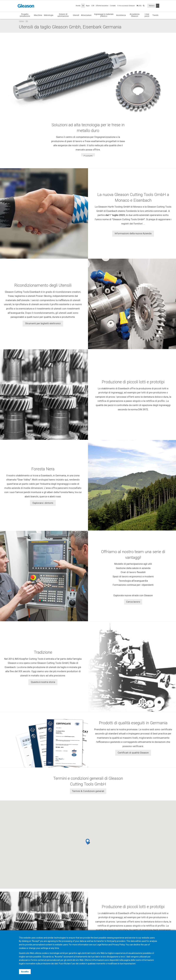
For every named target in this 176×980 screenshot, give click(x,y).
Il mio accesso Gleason (126, 6)
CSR (93, 6)
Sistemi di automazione (63, 15)
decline (137, 945)
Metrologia (49, 15)
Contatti (113, 6)
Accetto (25, 972)
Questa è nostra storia (43, 682)
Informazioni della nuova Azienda (133, 233)
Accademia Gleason (135, 15)
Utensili (76, 15)
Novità (78, 6)
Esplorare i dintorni (43, 503)
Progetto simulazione (25, 15)
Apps (88, 6)
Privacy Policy (118, 945)
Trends (155, 15)
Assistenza (121, 15)
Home (21, 21)
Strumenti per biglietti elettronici (43, 324)
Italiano (152, 6)
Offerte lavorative (102, 6)
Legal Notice (102, 945)
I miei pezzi (147, 15)
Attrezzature (86, 15)
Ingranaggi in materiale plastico (104, 15)
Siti (83, 6)
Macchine (38, 15)
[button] (88, 842)
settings (44, 948)
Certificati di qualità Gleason (133, 753)
